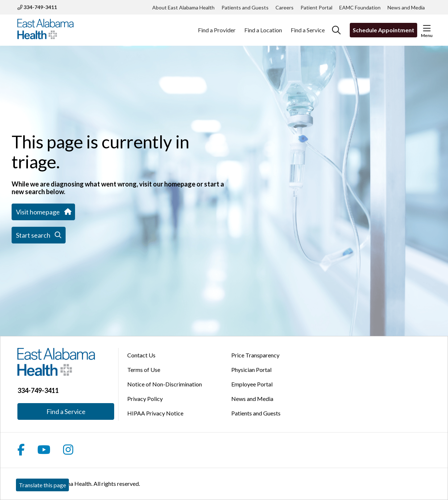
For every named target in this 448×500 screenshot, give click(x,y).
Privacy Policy (145, 399)
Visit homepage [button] (43, 212)
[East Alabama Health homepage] (45, 30)
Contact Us (141, 355)
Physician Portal (251, 370)
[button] (427, 28)
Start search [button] (39, 235)
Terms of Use (144, 370)
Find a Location (263, 26)
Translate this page (42, 485)
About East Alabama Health (183, 7)
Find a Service (308, 26)
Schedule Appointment (383, 30)
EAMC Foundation (360, 7)
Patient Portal (316, 7)
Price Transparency (255, 355)
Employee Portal (252, 384)
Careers (285, 7)
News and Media (406, 7)
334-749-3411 (37, 7)
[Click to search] (336, 30)
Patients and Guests (245, 7)
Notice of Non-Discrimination (165, 384)
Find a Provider (217, 26)
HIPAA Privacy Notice (155, 413)
